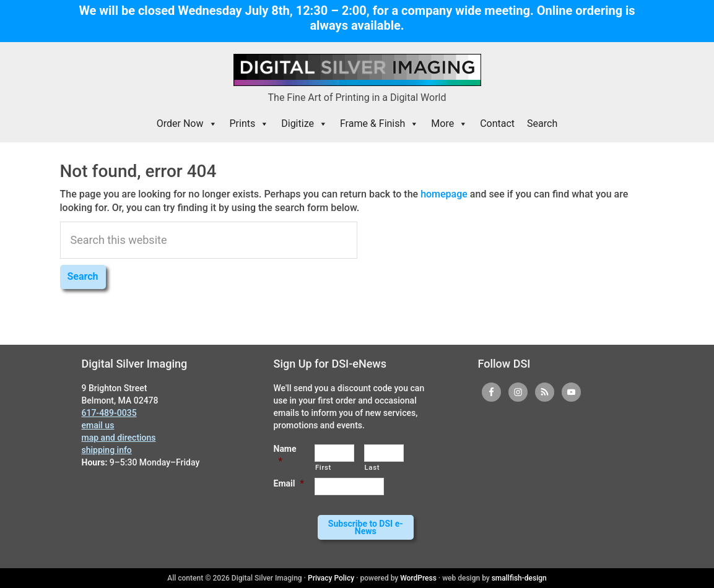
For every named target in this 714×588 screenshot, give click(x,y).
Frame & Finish (379, 124)
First (323, 467)
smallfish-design (519, 578)
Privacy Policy (331, 578)
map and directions (119, 438)
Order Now (187, 124)
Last (372, 467)
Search (542, 123)
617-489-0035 (109, 413)
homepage (444, 194)
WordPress (418, 578)
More (449, 124)
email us (98, 425)
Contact (497, 123)
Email (289, 483)
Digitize (304, 124)
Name (285, 455)
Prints (250, 124)
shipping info (107, 450)
